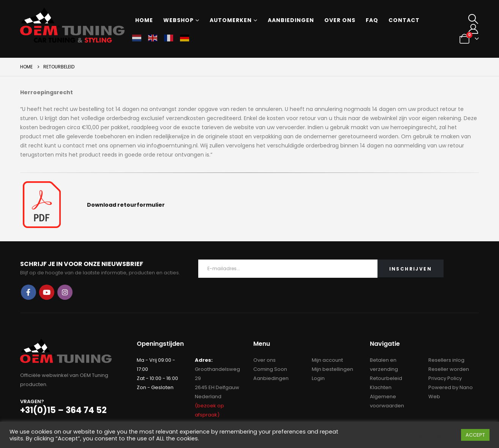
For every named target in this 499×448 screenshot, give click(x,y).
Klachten (381, 387)
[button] (473, 19)
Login (318, 378)
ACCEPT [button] (475, 435)
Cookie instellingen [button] (430, 435)
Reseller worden (449, 369)
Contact (404, 20)
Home (144, 20)
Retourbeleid (386, 378)
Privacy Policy (445, 378)
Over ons (340, 20)
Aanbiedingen (291, 20)
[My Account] (473, 29)
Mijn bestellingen (332, 369)
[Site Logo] (72, 25)
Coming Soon (270, 369)
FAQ (372, 20)
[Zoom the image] (42, 186)
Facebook (28, 292)
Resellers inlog (446, 360)
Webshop (178, 20)
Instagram (65, 292)
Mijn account (327, 360)
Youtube (47, 292)
